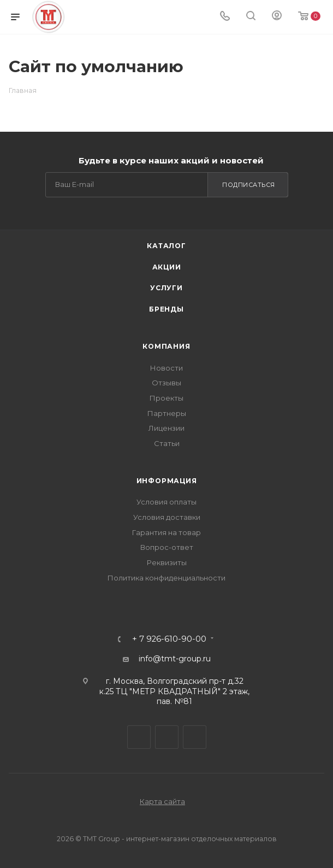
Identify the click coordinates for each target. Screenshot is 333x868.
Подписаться (249, 185)
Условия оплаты (166, 502)
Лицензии (166, 428)
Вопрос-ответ (167, 547)
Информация (167, 481)
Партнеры (167, 413)
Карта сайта (162, 801)
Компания (166, 346)
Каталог (166, 246)
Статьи (167, 443)
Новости (166, 368)
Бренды (166, 309)
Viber (167, 737)
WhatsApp (195, 737)
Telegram (139, 737)
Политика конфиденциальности (166, 578)
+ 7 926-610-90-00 (169, 639)
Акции (167, 267)
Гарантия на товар (166, 532)
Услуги (166, 288)
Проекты (166, 398)
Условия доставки (167, 517)
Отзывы (166, 383)
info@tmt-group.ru (175, 659)
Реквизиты (167, 562)
